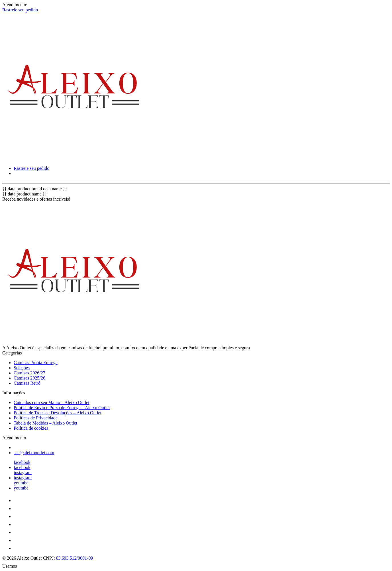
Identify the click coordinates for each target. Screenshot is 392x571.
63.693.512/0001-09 (75, 558)
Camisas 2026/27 (29, 373)
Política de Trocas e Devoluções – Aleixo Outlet (58, 413)
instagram (23, 473)
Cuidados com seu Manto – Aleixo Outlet (52, 402)
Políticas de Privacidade (36, 418)
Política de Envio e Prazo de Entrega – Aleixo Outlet (62, 408)
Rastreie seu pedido (20, 10)
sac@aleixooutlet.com (34, 453)
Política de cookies (31, 428)
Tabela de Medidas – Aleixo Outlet (45, 423)
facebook (22, 462)
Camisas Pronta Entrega (36, 363)
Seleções (22, 368)
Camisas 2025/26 (29, 378)
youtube (21, 483)
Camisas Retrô (27, 383)
